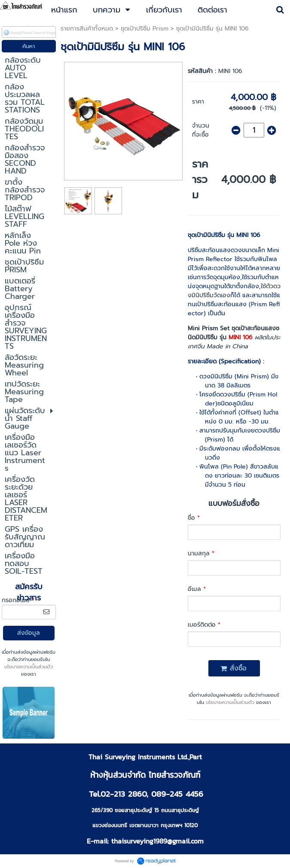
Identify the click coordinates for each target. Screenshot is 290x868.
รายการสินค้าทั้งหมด (87, 29)
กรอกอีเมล (18, 600)
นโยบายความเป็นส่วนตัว (29, 667)
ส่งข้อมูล (29, 633)
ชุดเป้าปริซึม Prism (145, 29)
